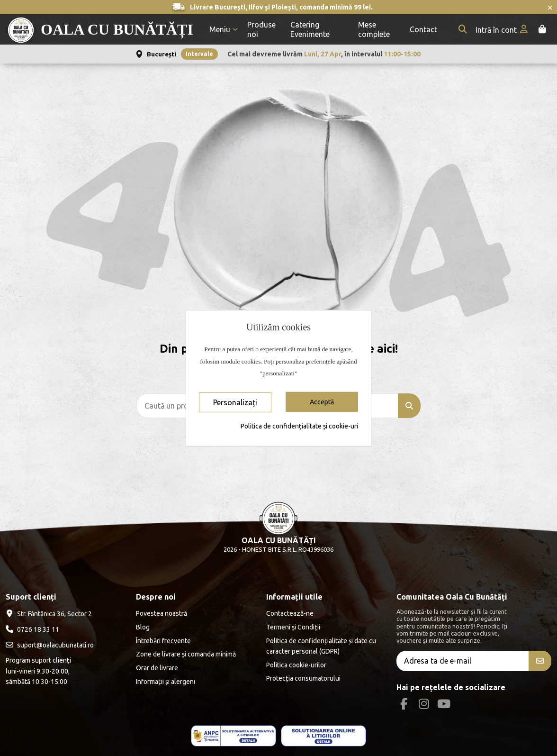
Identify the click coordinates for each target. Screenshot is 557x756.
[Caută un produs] (409, 406)
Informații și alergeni (166, 682)
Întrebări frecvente (163, 641)
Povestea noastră (162, 613)
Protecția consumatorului (303, 678)
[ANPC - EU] (323, 736)
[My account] (503, 30)
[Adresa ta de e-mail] (463, 661)
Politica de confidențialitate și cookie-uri (299, 426)
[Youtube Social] (444, 704)
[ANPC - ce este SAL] (234, 736)
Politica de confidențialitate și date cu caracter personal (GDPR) (321, 646)
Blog (143, 627)
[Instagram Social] (424, 704)
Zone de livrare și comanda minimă (186, 654)
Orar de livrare (157, 668)
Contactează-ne (290, 613)
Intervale (199, 54)
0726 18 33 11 (38, 629)
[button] (224, 30)
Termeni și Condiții (293, 627)
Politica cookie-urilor (296, 665)
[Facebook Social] (404, 704)
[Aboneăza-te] (540, 661)
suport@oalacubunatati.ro (55, 645)
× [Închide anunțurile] (550, 7)
